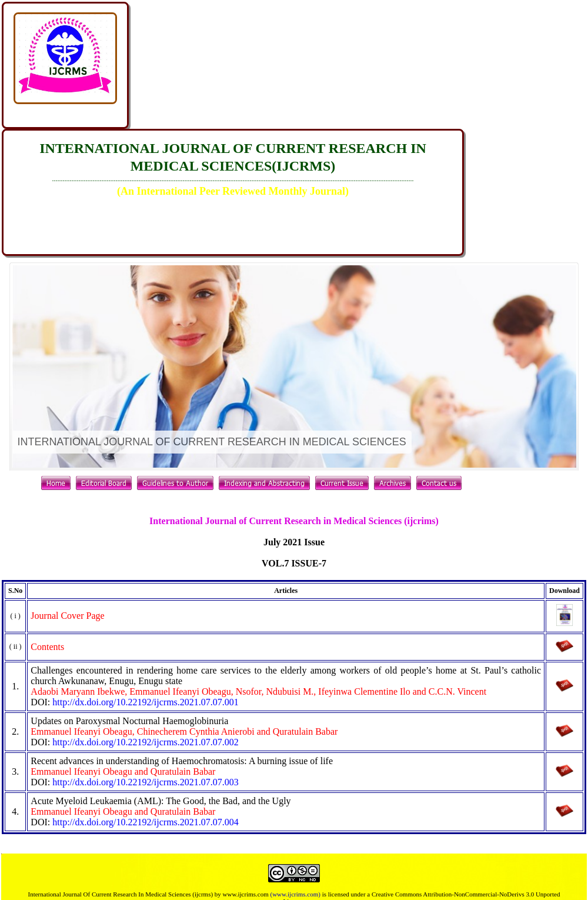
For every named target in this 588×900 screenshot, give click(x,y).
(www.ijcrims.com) (295, 894)
